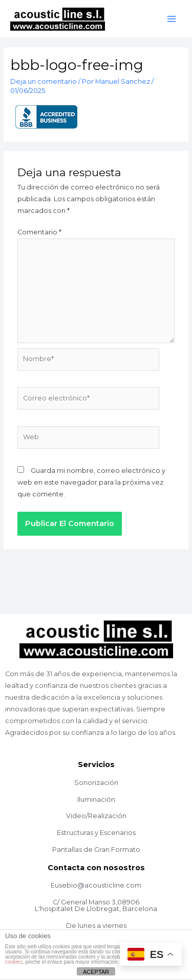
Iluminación (96, 799)
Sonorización (96, 783)
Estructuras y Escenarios (96, 833)
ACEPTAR (96, 972)
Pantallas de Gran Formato (96, 850)
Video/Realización (96, 816)
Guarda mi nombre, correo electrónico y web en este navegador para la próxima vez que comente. (91, 482)
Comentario (39, 232)
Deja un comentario (44, 81)
